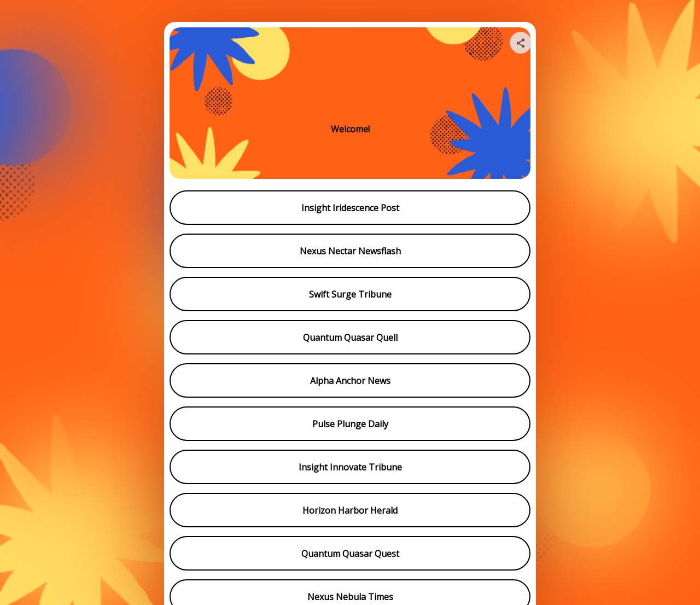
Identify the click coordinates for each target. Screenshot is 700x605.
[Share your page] (521, 43)
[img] (521, 46)
